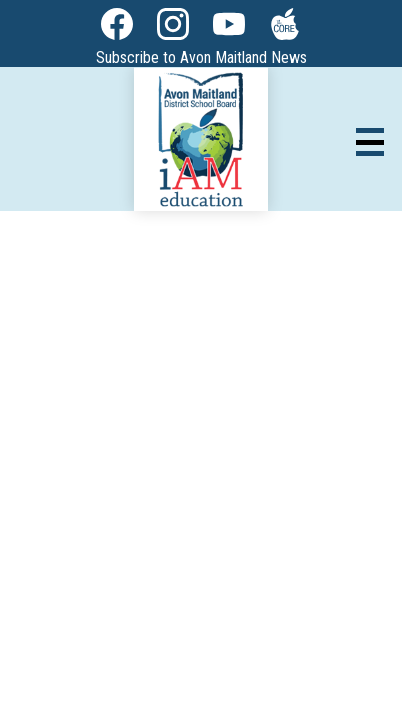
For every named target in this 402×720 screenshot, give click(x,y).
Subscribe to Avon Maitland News (201, 57)
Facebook (117, 28)
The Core (281, 28)
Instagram (173, 28)
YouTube (229, 28)
